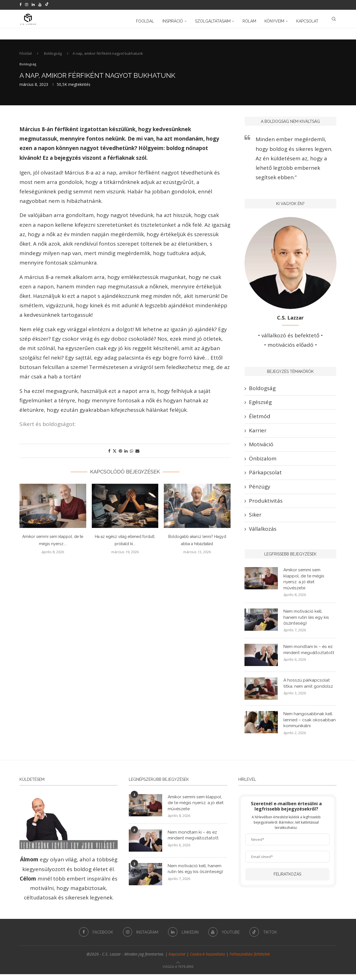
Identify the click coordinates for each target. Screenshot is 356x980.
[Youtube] (40, 4)
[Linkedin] (33, 4)
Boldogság (53, 57)
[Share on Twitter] (115, 454)
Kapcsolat (307, 20)
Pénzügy (260, 490)
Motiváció (261, 448)
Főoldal (145, 20)
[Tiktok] (47, 4)
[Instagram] (27, 4)
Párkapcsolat (265, 476)
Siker (255, 518)
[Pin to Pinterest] (120, 454)
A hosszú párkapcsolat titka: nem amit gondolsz (309, 689)
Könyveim (274, 20)
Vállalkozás (263, 532)
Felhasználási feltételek (250, 960)
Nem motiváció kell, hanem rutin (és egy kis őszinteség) (307, 622)
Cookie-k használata (207, 960)
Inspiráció (173, 20)
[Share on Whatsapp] (132, 454)
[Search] (334, 20)
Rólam (249, 20)
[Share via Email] (137, 454)
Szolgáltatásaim (213, 20)
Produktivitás (266, 504)
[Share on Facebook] (109, 454)
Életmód (260, 420)
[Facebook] (20, 4)
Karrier (258, 433)
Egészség (260, 405)
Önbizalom (263, 462)
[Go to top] (178, 972)
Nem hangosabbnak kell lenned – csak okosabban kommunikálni (310, 725)
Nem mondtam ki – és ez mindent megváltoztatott (310, 655)
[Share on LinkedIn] (126, 454)
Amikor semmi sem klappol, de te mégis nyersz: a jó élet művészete (304, 583)
